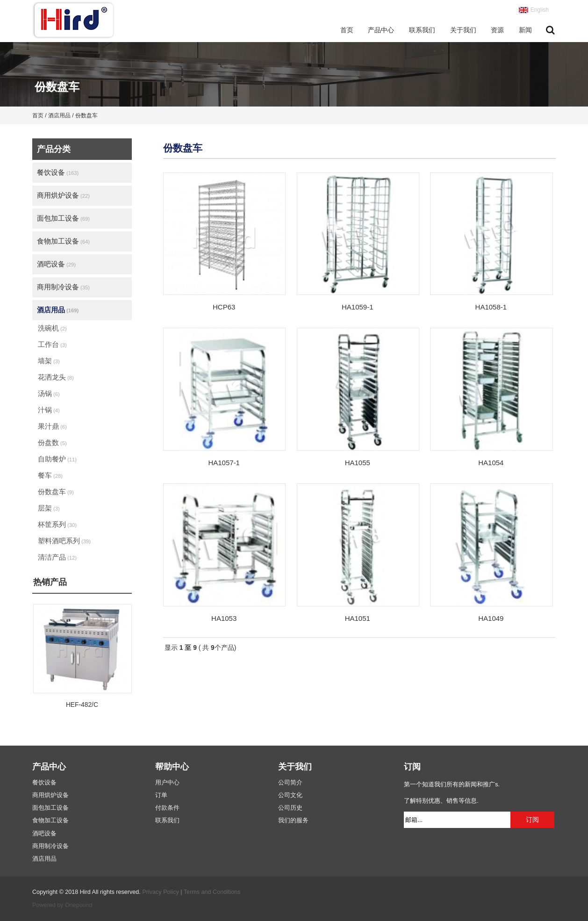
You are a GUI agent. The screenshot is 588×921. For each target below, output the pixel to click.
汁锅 (49, 410)
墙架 (49, 361)
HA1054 (491, 463)
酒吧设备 (56, 264)
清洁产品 (57, 557)
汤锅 (49, 393)
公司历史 (290, 808)
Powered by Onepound (62, 905)
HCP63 (224, 307)
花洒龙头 (56, 377)
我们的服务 (293, 820)
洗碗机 (52, 328)
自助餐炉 (57, 459)
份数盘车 (56, 492)
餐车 (50, 475)
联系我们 (422, 30)
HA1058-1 (491, 307)
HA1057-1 (224, 463)
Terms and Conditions (212, 892)
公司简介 (290, 783)
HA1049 (491, 618)
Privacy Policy (160, 892)
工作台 (52, 344)
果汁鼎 (52, 426)
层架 (49, 508)
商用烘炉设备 (63, 195)
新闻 (525, 30)
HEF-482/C (82, 705)
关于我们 (463, 30)
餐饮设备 (58, 172)
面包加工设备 (63, 218)
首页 (347, 30)
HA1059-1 (358, 307)
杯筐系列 (57, 524)
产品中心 (381, 30)
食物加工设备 (63, 241)
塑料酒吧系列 (64, 541)
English (540, 10)
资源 (497, 30)
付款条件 (167, 808)
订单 (161, 795)
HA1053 (224, 618)
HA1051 (358, 618)
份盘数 (52, 443)
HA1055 (358, 463)
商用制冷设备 (63, 287)
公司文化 (290, 795)
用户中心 (167, 783)
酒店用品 (58, 310)
